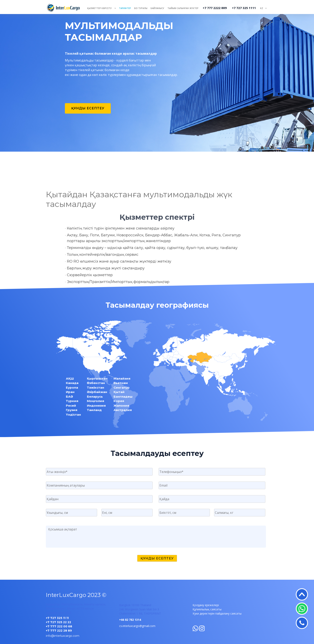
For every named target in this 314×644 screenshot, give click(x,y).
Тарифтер (125, 8)
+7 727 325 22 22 (58, 622)
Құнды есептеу (88, 108)
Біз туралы (141, 8)
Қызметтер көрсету (100, 8)
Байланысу (157, 8)
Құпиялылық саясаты (207, 609)
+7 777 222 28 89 (59, 631)
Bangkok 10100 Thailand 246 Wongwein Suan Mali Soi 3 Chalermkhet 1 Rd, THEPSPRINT (140, 609)
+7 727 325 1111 (244, 8)
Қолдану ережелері (206, 605)
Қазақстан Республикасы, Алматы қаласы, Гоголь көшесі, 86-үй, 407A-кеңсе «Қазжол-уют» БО (76, 609)
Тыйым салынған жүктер (183, 8)
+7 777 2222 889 (215, 8)
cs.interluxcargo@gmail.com (137, 626)
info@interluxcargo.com (63, 636)
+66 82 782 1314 (130, 620)
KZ (262, 8)
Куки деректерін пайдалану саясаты (217, 613)
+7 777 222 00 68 (59, 626)
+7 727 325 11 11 (57, 618)
